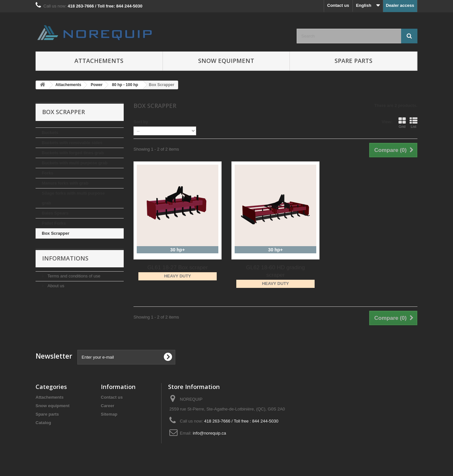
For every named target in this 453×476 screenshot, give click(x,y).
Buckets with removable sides (72, 143)
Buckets (50, 133)
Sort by (141, 122)
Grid (402, 123)
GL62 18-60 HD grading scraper (276, 271)
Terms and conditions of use (73, 276)
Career (108, 406)
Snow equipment (226, 61)
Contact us (338, 5)
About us (55, 286)
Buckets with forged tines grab (73, 153)
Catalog (43, 423)
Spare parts (353, 61)
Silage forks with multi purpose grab (73, 198)
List (414, 123)
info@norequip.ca (210, 433)
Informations (65, 258)
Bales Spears (55, 213)
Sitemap (109, 414)
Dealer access (400, 5)
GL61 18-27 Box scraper (177, 268)
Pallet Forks (54, 223)
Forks (47, 173)
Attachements (99, 61)
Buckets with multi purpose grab (75, 163)
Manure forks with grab (65, 183)
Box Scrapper (56, 233)
